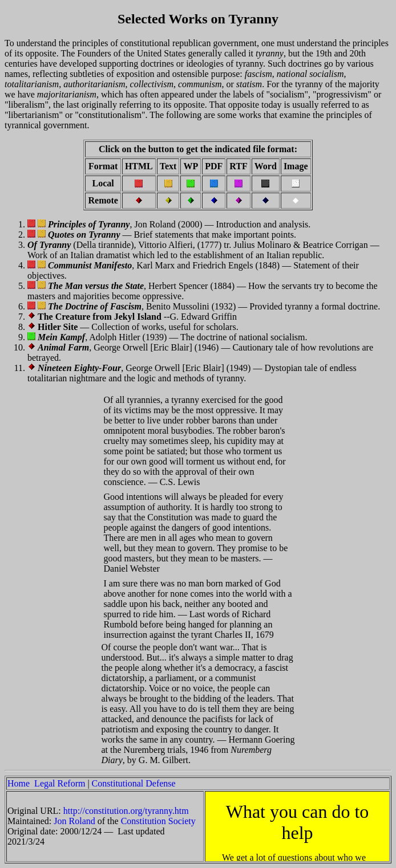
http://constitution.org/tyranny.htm (126, 811)
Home (19, 783)
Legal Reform (60, 783)
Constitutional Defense (134, 783)
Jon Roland (74, 821)
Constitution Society (158, 821)
